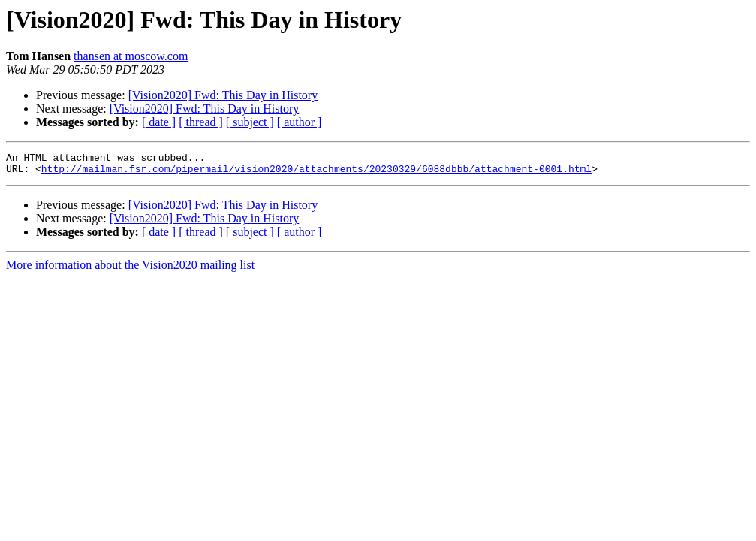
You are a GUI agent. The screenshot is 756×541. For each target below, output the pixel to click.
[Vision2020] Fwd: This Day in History (223, 95)
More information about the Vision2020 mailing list (130, 269)
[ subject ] (250, 122)
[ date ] (159, 122)
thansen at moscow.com (131, 56)
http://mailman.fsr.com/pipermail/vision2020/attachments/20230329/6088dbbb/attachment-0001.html (316, 173)
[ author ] (300, 122)
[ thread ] (201, 122)
